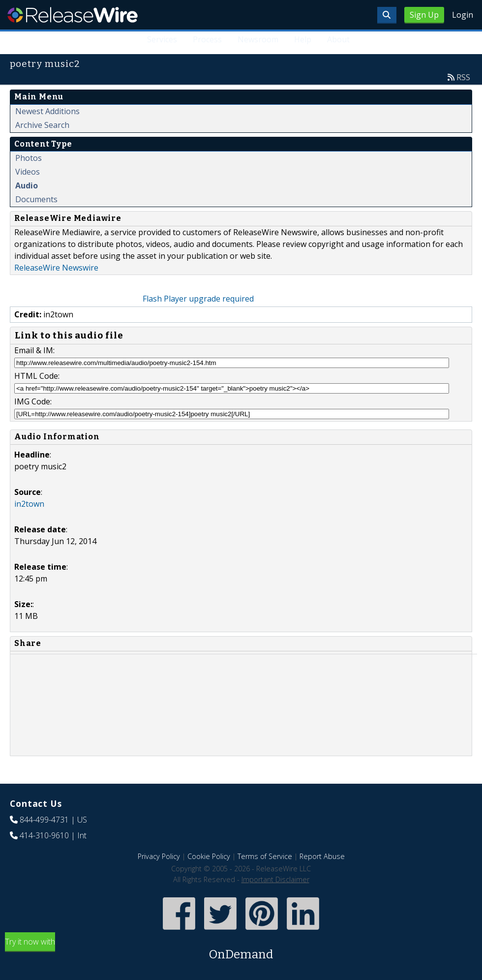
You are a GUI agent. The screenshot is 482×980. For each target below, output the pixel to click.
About (338, 39)
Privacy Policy (159, 856)
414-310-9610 (44, 835)
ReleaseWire (73, 15)
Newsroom (258, 39)
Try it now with (241, 950)
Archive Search (42, 125)
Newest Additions (47, 111)
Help (303, 39)
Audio (27, 185)
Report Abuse (322, 856)
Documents (36, 199)
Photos (29, 158)
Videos (28, 172)
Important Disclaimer (275, 879)
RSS (463, 77)
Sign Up (424, 15)
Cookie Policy (209, 856)
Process (207, 39)
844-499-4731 (44, 820)
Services (162, 39)
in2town (29, 504)
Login (463, 15)
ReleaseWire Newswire (56, 268)
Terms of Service (265, 856)
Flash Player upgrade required (198, 299)
